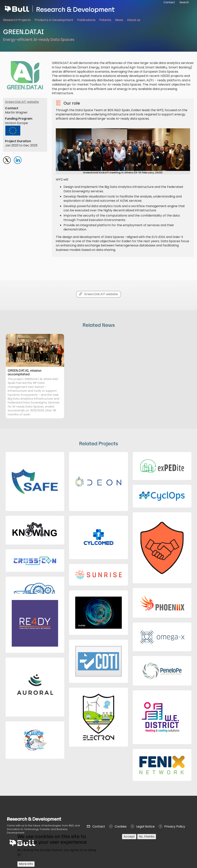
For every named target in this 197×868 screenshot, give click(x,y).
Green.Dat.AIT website (22, 102)
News (119, 20)
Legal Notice (145, 826)
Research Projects (17, 20)
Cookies (121, 826)
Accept (129, 839)
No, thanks (147, 839)
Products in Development (54, 20)
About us (134, 20)
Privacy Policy (175, 826)
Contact (99, 826)
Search (184, 2)
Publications (86, 20)
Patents (105, 20)
